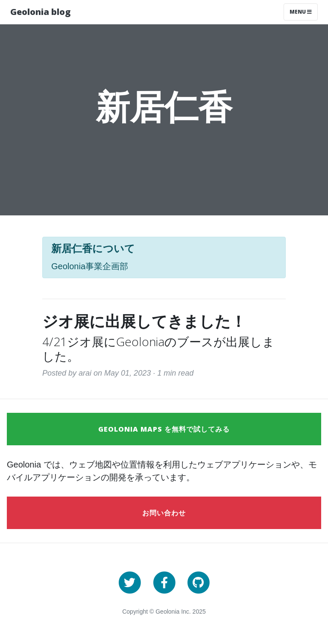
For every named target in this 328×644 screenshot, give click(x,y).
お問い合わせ (164, 513)
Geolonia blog (40, 12)
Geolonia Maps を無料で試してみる (164, 429)
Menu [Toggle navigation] (301, 12)
